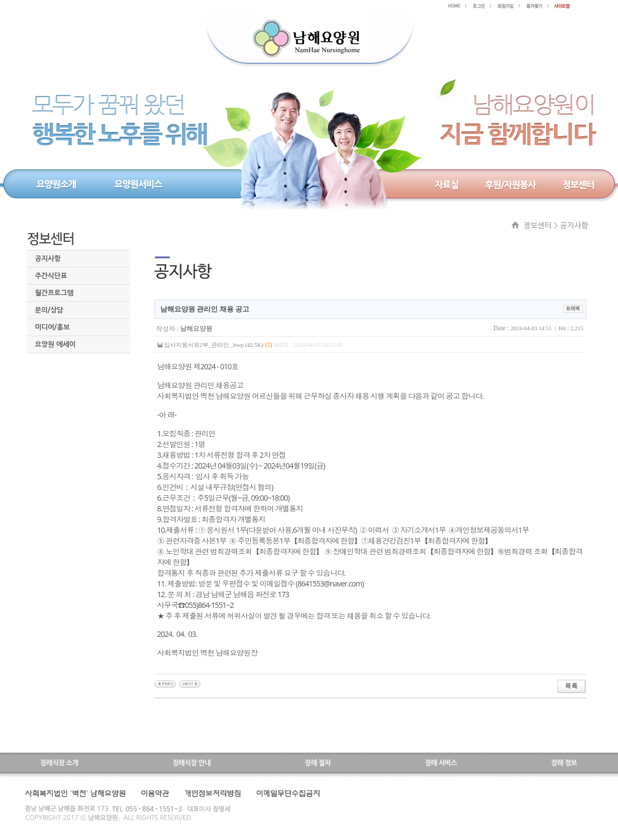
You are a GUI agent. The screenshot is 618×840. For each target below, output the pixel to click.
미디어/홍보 (52, 327)
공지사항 (48, 259)
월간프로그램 (54, 293)
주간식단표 (51, 276)
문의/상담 (49, 310)
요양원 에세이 (55, 344)
